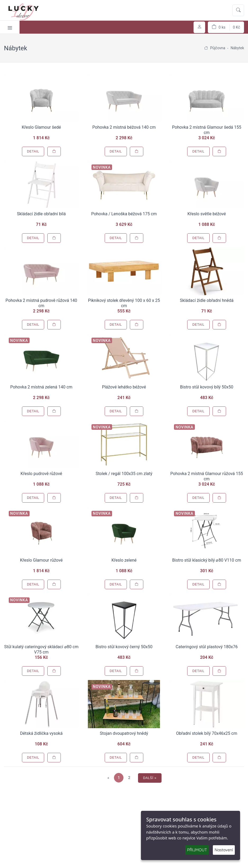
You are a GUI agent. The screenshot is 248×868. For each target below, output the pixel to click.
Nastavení (224, 850)
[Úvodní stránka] (206, 48)
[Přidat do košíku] (54, 151)
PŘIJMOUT (197, 850)
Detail (33, 151)
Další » (150, 778)
